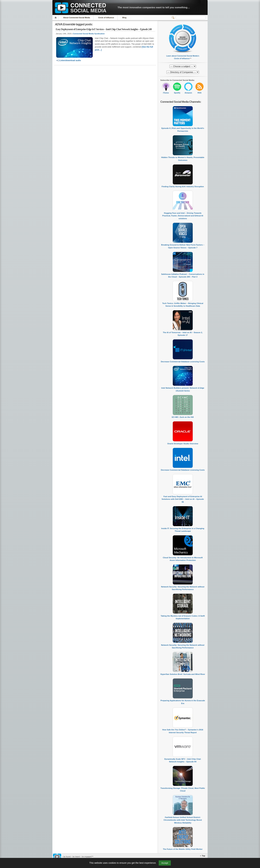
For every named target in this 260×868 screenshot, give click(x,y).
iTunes (166, 93)
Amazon (188, 93)
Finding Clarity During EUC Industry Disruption (183, 187)
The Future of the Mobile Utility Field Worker (183, 849)
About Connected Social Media (77, 18)
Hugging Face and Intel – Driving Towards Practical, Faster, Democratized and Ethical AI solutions (183, 216)
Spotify (177, 93)
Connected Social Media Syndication (89, 34)
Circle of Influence (106, 18)
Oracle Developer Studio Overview (183, 444)
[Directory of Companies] (183, 66)
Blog (124, 18)
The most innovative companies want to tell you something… (154, 7)
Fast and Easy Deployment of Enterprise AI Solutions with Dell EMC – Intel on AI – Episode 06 (183, 499)
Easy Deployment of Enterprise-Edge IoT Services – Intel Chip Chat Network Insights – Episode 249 (104, 29)
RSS (200, 93)
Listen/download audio (68, 60)
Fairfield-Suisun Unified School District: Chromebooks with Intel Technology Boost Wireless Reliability (183, 820)
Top (204, 856)
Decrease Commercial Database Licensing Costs (183, 362)
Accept (165, 863)
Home (56, 18)
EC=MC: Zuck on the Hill (183, 417)
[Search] (191, 18)
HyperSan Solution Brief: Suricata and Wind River (183, 674)
